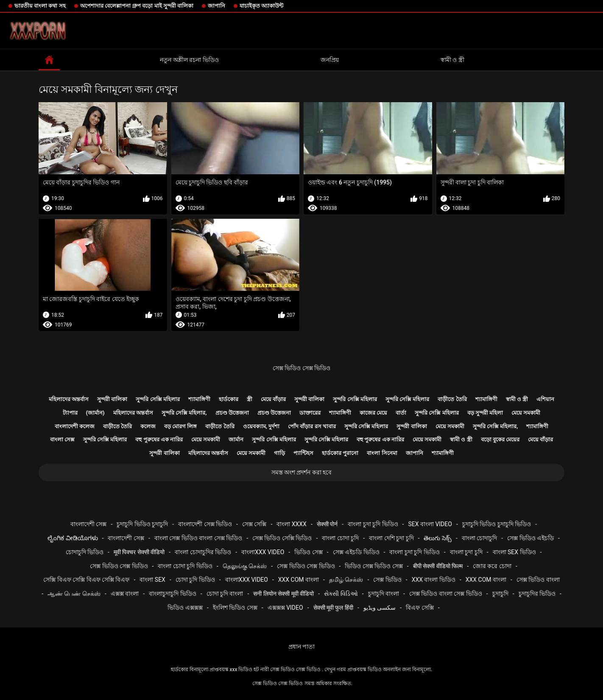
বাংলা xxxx (292, 524)
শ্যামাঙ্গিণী (199, 399)
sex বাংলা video (430, 524)
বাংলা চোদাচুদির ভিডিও (203, 552)
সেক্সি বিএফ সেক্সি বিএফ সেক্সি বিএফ (86, 580)
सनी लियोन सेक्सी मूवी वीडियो (283, 594)
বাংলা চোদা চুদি (340, 538)
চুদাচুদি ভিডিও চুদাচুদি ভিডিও (497, 524)
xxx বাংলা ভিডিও (434, 580)
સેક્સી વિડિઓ (341, 594)
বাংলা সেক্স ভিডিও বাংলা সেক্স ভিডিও (198, 538)
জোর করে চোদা (492, 566)
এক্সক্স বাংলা (125, 594)
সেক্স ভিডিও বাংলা (538, 580)
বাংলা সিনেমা (382, 453)
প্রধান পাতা (301, 647)
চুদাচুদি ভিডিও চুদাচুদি (142, 524)
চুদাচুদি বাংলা (384, 594)
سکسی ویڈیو (380, 608)
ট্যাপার (70, 413)
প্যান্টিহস (303, 453)
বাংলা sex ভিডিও (514, 552)
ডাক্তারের (310, 413)
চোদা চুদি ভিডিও (195, 580)
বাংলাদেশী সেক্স (88, 524)
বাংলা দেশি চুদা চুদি (391, 538)
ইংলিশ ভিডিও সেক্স (235, 608)
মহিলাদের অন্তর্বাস (69, 399)
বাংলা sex (152, 580)
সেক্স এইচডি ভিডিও (356, 552)
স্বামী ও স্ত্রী (452, 60)
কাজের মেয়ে (373, 413)
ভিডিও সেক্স (308, 552)
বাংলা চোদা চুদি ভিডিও (185, 566)
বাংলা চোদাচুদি (479, 538)
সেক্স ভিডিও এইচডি (530, 538)
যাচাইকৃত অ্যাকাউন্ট (261, 6)
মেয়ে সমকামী (526, 413)
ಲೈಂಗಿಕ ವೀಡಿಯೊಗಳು (73, 538)
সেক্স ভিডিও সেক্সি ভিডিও (282, 538)
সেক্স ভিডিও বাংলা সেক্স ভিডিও (446, 594)
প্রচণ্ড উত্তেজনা (232, 413)
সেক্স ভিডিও (387, 580)
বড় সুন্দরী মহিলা (485, 413)
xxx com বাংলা (299, 580)
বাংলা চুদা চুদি (466, 552)
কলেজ (148, 426)
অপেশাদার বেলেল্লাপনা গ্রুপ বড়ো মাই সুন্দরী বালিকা (137, 6)
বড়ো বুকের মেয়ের (500, 439)
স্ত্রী (250, 399)
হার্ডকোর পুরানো (340, 453)
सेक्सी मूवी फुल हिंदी (333, 608)
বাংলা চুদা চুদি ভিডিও (373, 524)
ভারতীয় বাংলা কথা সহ (40, 6)
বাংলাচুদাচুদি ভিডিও (172, 594)
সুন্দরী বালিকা (112, 399)
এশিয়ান (545, 399)
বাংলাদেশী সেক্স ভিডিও (205, 524)
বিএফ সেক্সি (420, 608)
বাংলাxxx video (263, 552)
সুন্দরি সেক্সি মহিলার (158, 399)
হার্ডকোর (229, 399)
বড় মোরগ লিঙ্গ (180, 426)
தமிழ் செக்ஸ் (346, 580)
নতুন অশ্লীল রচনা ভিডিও (189, 60)
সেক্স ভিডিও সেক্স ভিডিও (301, 368)
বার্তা (401, 413)
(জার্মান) (95, 413)
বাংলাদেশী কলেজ (75, 426)
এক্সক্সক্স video (285, 608)
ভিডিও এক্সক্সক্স (185, 608)
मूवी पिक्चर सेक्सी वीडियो (139, 552)
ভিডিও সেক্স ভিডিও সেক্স (374, 566)
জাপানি (216, 6)
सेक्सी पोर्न (327, 524)
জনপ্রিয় (330, 60)
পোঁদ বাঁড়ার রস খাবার (312, 426)
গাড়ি (279, 453)
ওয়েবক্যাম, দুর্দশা (261, 426)
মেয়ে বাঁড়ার (273, 399)
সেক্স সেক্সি (254, 524)
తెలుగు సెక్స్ (437, 538)
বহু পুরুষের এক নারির (159, 439)
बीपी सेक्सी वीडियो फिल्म (438, 566)
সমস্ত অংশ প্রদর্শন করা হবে (302, 472)
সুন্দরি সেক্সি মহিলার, (184, 413)
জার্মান (236, 439)
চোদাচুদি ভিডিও (85, 552)
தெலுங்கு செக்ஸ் (245, 566)
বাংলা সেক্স (62, 439)
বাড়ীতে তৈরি (452, 399)
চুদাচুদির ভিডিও (537, 594)
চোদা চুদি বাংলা (225, 594)
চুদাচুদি (500, 594)
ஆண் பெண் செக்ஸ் (74, 594)
